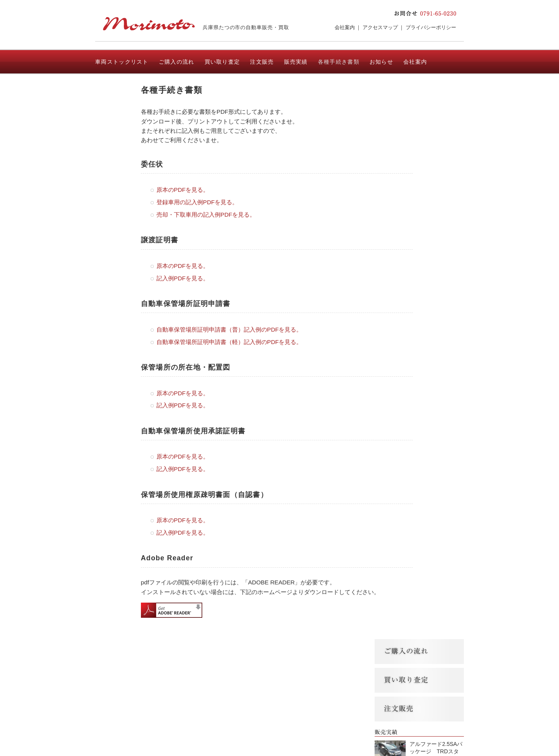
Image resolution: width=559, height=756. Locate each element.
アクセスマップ (380, 27)
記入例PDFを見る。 (183, 278)
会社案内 (345, 27)
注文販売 (262, 62)
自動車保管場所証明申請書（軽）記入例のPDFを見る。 (229, 342)
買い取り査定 (222, 62)
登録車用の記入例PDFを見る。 (197, 202)
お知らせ (381, 62)
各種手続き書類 (339, 62)
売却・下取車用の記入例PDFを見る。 (206, 215)
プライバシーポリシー (431, 27)
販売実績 (296, 62)
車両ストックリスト (122, 62)
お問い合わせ (113, 87)
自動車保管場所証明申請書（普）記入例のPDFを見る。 (229, 329)
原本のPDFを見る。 (183, 190)
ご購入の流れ (177, 62)
